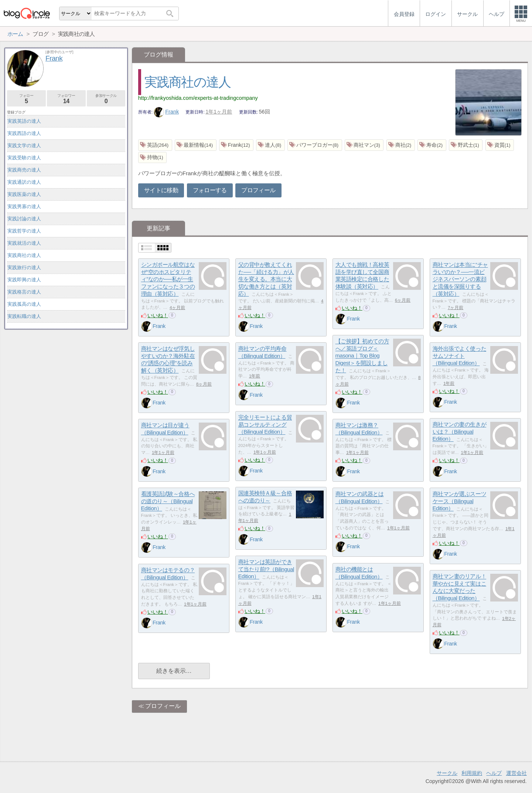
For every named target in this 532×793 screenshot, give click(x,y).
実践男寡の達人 (24, 206)
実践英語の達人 (24, 121)
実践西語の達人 (24, 133)
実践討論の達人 (24, 219)
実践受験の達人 (24, 158)
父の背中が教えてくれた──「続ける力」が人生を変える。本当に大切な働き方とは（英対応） (266, 279)
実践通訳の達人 (24, 182)
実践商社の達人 (188, 82)
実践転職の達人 (24, 316)
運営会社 (516, 773)
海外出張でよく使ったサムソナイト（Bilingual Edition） (460, 356)
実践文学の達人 (24, 145)
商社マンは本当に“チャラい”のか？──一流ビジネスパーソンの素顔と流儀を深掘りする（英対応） (460, 279)
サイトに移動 (161, 190)
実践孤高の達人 (24, 304)
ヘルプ (494, 773)
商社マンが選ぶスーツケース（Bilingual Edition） (460, 501)
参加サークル (106, 99)
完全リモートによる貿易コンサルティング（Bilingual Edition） (265, 425)
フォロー (26, 99)
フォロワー (66, 99)
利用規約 (472, 773)
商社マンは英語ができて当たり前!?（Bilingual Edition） (266, 569)
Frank (166, 112)
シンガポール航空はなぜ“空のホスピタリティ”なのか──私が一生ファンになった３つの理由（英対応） (168, 279)
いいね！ (158, 315)
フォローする (210, 190)
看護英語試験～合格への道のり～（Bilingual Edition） (168, 501)
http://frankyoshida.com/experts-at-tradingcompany (198, 98)
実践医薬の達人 (24, 194)
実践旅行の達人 (24, 267)
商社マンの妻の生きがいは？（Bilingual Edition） (460, 432)
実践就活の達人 (24, 243)
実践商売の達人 (24, 170)
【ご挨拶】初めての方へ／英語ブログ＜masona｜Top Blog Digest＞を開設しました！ (362, 356)
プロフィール (258, 190)
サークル (447, 773)
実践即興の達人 (24, 280)
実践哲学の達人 (24, 231)
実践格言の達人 (24, 292)
